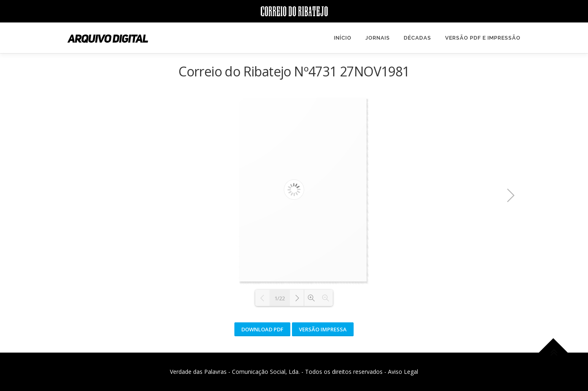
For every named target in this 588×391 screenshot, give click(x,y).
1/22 (280, 298)
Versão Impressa (323, 329)
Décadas (418, 38)
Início (343, 38)
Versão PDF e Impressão (483, 38)
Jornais (378, 38)
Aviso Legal (403, 372)
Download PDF (262, 329)
